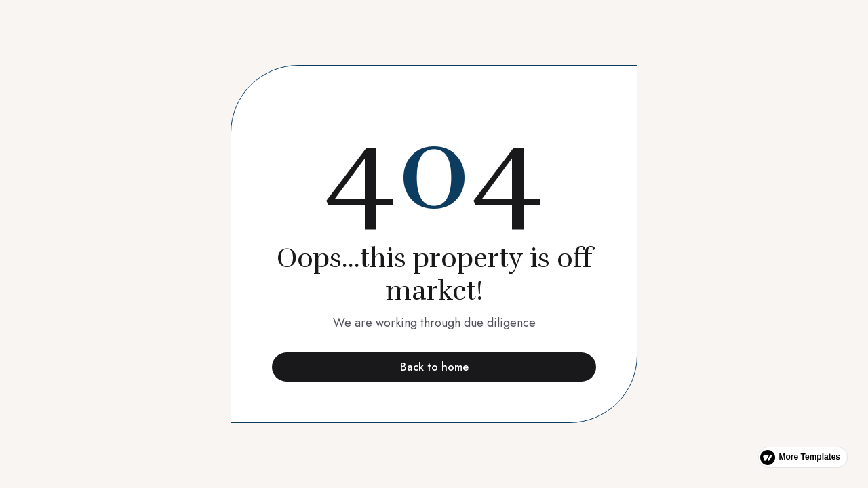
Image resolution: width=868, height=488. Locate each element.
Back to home (434, 367)
